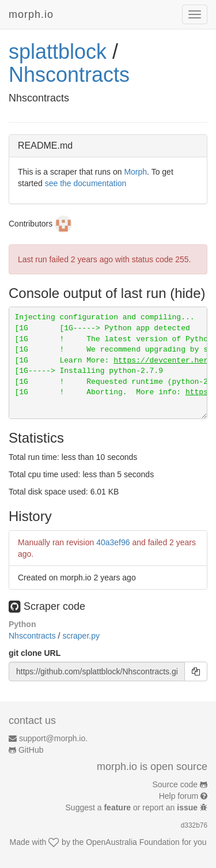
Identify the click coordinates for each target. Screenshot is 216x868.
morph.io (31, 14)
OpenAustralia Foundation (133, 842)
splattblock (58, 52)
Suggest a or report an (133, 807)
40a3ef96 (113, 542)
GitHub (31, 750)
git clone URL (35, 653)
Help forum (179, 796)
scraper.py (81, 636)
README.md (45, 146)
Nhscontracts (69, 75)
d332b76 (194, 825)
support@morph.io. (53, 738)
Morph (135, 172)
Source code (175, 784)
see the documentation (86, 183)
